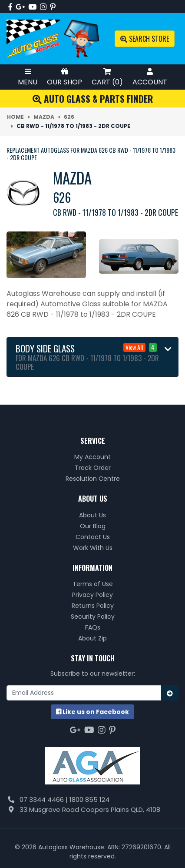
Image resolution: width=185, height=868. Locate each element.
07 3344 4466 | (45, 799)
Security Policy (93, 617)
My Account (92, 457)
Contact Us (93, 537)
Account (150, 77)
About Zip (92, 638)
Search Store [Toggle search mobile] (145, 39)
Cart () (107, 77)
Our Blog (93, 526)
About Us (92, 515)
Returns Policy (93, 606)
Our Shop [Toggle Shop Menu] (64, 77)
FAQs (93, 627)
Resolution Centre (93, 479)
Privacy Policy (92, 595)
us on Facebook (92, 712)
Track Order (93, 468)
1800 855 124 (89, 799)
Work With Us (93, 548)
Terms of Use (93, 584)
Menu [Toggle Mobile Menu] (28, 77)
